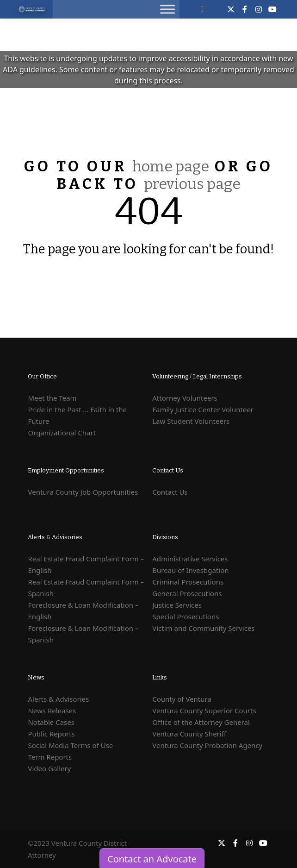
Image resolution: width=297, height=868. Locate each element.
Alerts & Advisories (58, 699)
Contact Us (170, 492)
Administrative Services (190, 559)
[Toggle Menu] (167, 9)
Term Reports (50, 757)
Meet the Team (52, 398)
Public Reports (51, 734)
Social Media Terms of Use (70, 745)
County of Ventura (182, 699)
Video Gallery (49, 768)
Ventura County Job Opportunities (83, 492)
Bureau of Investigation (190, 570)
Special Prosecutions (186, 616)
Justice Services (177, 605)
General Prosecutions (187, 593)
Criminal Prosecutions (188, 582)
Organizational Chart (62, 433)
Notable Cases (51, 722)
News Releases (52, 711)
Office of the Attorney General (201, 722)
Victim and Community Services (203, 628)
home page (171, 166)
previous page (192, 184)
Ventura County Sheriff (189, 734)
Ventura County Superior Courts (204, 711)
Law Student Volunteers (191, 421)
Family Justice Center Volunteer (203, 409)
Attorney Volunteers (185, 398)
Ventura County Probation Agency (207, 745)
